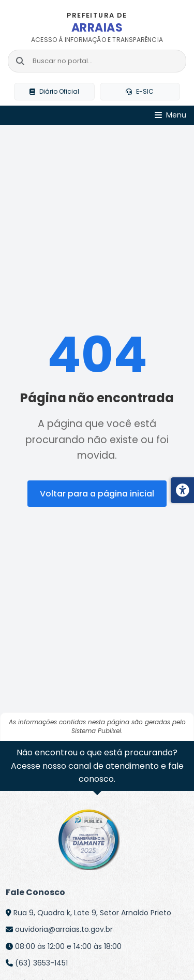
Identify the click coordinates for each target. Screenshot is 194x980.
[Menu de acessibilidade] (182, 490)
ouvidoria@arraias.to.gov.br (64, 929)
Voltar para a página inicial (97, 494)
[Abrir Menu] (170, 115)
